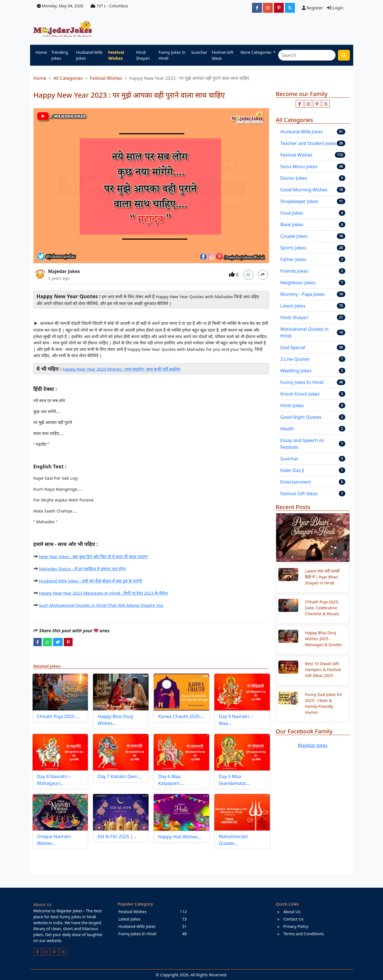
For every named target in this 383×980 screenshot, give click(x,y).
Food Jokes (292, 213)
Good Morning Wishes (304, 190)
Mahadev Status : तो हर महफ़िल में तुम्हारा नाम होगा (82, 569)
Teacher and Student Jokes (308, 143)
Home (41, 52)
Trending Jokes (60, 55)
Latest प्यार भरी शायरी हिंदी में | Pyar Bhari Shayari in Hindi (322, 577)
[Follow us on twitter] (326, 104)
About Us (292, 912)
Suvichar (199, 52)
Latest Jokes (293, 306)
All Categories (68, 78)
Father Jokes (293, 259)
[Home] (64, 29)
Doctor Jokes (294, 178)
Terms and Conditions (303, 934)
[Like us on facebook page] (300, 104)
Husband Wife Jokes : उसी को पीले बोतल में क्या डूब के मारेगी (90, 581)
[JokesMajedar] (290, 8)
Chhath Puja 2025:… (58, 716)
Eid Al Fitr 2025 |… (117, 836)
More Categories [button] (256, 52)
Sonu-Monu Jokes (299, 166)
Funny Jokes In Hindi (172, 55)
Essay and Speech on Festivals (302, 444)
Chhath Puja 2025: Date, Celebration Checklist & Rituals (322, 608)
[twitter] (58, 642)
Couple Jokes (294, 236)
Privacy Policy (296, 926)
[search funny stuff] (344, 55)
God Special (293, 347)
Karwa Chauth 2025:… (181, 716)
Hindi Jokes (292, 405)
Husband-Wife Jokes (89, 55)
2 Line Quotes (295, 359)
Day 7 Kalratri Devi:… (119, 776)
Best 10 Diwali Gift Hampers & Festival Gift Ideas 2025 (323, 670)
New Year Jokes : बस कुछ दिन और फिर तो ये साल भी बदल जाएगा (93, 556)
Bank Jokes (292, 225)
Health (287, 429)
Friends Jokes (294, 271)
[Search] (307, 55)
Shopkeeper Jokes (299, 201)
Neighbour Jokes (298, 283)
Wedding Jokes (296, 371)
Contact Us (293, 919)
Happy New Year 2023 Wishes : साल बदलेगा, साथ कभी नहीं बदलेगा (121, 369)
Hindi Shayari (143, 55)
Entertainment (296, 482)
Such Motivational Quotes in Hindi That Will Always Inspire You (101, 605)
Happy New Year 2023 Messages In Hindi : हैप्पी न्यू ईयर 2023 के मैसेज (103, 593)
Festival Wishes (116, 55)
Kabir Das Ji (292, 470)
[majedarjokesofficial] (257, 8)
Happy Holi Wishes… (180, 837)
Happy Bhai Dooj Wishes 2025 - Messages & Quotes (323, 639)
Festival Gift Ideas (223, 55)
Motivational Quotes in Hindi (305, 332)
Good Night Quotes (301, 417)
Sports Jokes (293, 248)
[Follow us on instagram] (308, 104)
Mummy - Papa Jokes (303, 294)
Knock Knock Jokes (300, 394)
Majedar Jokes (64, 271)
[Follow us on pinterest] (317, 104)
